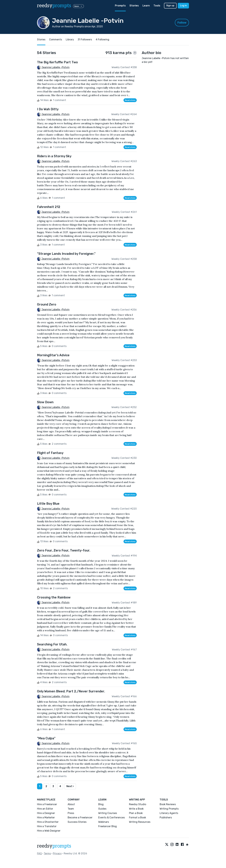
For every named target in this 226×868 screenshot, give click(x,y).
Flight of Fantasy (50, 453)
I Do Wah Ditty (48, 109)
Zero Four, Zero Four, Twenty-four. (64, 550)
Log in (183, 6)
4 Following (102, 40)
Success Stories (77, 822)
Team (71, 809)
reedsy (54, 846)
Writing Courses (108, 813)
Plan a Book (136, 813)
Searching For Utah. (52, 644)
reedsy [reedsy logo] (54, 6)
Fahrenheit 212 (49, 207)
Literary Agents (169, 813)
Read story (130, 100)
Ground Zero (47, 304)
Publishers (166, 818)
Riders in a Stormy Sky (54, 156)
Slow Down (45, 402)
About (71, 804)
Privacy (57, 853)
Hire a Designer (46, 813)
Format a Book (137, 818)
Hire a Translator (47, 826)
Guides (102, 809)
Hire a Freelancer (47, 804)
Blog (101, 804)
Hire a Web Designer (49, 831)
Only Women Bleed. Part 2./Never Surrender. (71, 691)
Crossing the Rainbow (54, 597)
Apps (78, 6)
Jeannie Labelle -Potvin (55, 67)
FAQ (39, 853)
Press (71, 813)
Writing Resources (140, 822)
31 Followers (85, 40)
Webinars (104, 822)
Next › (70, 786)
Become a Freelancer (80, 818)
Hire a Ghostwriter (48, 822)
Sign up (170, 6)
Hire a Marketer (46, 818)
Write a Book (136, 809)
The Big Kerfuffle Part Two (57, 62)
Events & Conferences (112, 818)
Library (70, 40)
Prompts (120, 6)
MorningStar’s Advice (53, 355)
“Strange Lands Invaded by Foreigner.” (66, 254)
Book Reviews (168, 804)
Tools (157, 6)
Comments (56, 40)
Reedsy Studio (138, 804)
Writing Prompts (169, 809)
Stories (134, 6)
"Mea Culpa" (46, 738)
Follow (182, 23)
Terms (47, 853)
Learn (146, 6)
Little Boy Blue (48, 504)
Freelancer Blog (108, 826)
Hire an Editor (45, 809)
